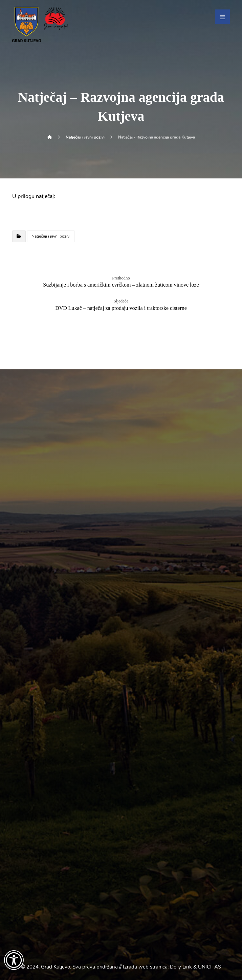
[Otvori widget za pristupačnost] (14, 960)
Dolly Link (181, 967)
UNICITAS (210, 967)
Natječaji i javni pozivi (51, 236)
